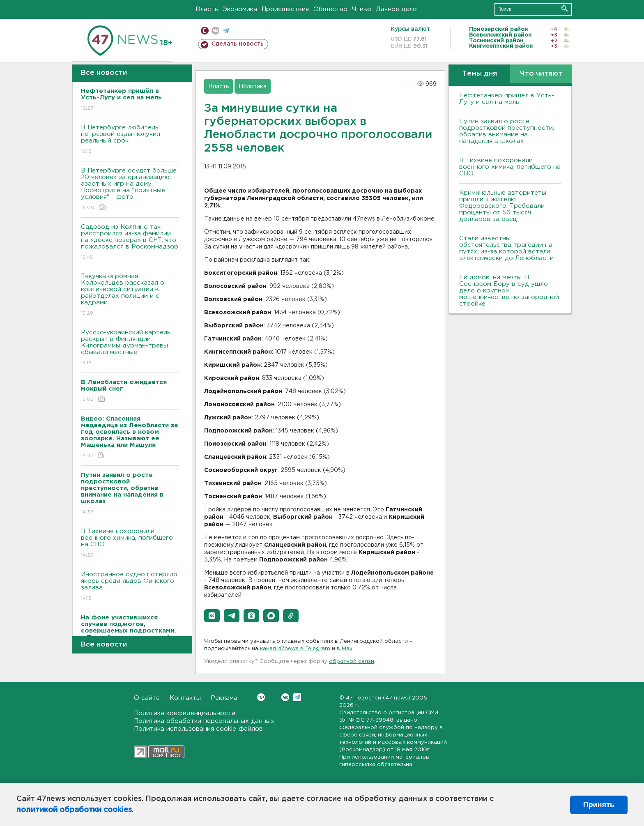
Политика (253, 87)
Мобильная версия (205, 31)
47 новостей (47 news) (378, 698)
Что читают (541, 74)
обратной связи (352, 661)
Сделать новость (238, 44)
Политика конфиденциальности (185, 713)
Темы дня (480, 74)
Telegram (297, 697)
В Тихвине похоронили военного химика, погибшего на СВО (130, 544)
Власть (207, 9)
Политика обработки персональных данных (204, 721)
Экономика (240, 9)
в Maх (345, 649)
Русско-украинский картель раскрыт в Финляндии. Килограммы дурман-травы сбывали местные (130, 348)
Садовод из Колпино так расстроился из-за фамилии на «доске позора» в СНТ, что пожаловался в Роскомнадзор (130, 243)
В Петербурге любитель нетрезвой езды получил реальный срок (130, 140)
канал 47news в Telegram (295, 649)
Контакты (185, 698)
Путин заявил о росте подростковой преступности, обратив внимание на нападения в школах (507, 131)
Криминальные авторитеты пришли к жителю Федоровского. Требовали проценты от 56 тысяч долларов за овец (503, 206)
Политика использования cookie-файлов (198, 729)
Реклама (224, 698)
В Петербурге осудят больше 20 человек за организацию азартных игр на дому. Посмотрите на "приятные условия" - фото (130, 190)
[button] (212, 616)
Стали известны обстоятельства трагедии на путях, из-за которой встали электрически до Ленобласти (506, 248)
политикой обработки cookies (74, 810)
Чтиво (362, 9)
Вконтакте (261, 697)
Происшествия (285, 9)
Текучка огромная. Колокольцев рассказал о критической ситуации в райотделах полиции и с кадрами (130, 295)
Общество (330, 9)
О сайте (147, 698)
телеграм (226, 31)
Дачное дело (396, 9)
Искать (565, 8)
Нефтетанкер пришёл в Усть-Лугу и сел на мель (507, 99)
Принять (599, 805)
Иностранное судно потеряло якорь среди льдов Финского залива (130, 587)
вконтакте (215, 31)
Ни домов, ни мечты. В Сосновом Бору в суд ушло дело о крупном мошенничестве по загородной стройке (509, 291)
